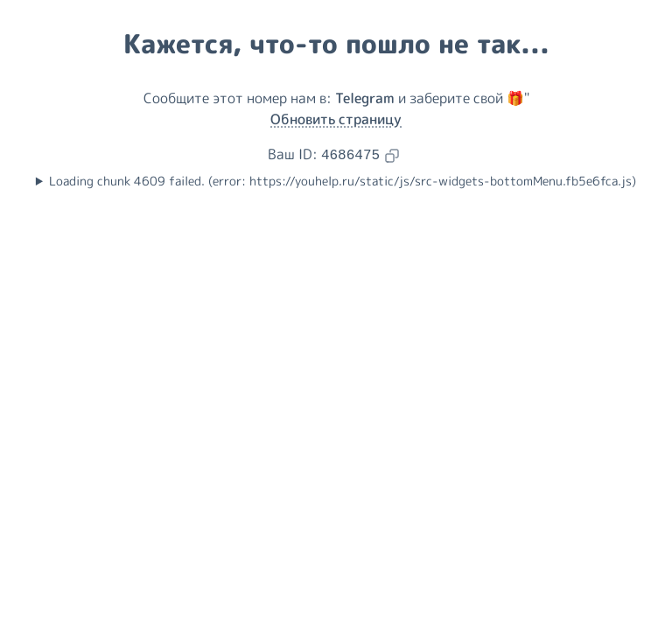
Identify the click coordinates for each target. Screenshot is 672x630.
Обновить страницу (336, 119)
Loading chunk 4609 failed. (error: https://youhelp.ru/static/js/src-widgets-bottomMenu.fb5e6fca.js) (343, 181)
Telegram (365, 98)
